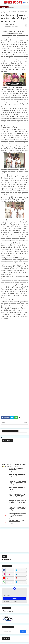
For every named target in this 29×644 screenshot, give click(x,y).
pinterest (22, 578)
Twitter (12, 418)
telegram (22, 582)
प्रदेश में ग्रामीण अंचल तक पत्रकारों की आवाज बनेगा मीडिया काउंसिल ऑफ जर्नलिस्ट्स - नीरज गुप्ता (18, 483)
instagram (9, 574)
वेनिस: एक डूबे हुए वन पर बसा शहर (17, 475)
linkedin (22, 574)
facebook (9, 570)
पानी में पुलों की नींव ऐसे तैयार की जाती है (14, 465)
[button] (28, 2)
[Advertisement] (14, 367)
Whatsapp (16, 418)
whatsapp (9, 582)
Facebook (6, 418)
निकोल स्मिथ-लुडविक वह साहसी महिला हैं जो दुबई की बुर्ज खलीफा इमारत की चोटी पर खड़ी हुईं (17, 496)
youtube (9, 578)
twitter (22, 570)
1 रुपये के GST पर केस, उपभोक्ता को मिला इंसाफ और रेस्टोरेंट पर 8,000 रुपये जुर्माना (18, 509)
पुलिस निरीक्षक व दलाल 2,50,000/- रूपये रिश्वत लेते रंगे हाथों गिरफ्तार (18, 502)
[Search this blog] (12, 631)
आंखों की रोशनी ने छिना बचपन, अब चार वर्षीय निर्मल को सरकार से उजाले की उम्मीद (18, 515)
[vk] (1, 438)
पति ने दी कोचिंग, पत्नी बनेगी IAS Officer (17, 489)
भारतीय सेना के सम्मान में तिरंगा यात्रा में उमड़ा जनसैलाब (17, 521)
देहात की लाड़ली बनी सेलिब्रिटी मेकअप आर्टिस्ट (16, 469)
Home (3, 11)
